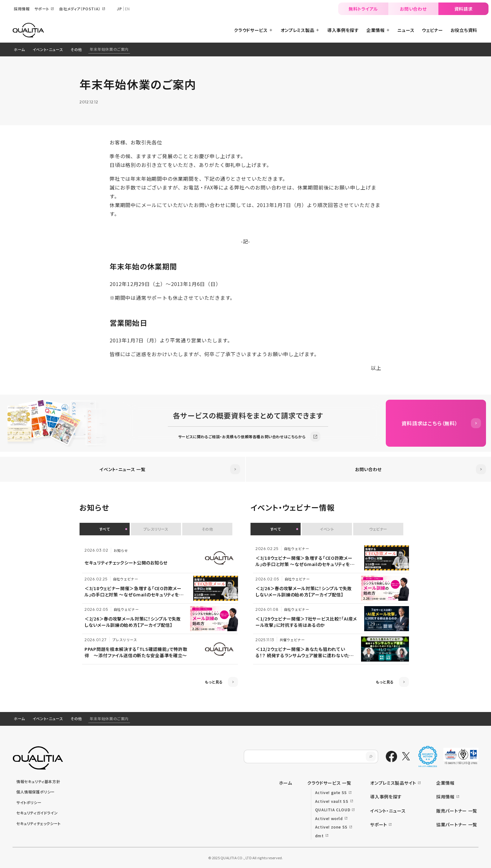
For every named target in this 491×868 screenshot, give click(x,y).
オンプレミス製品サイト (393, 783)
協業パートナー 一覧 (457, 824)
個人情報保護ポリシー (36, 792)
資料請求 (464, 9)
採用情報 (445, 797)
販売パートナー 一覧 (457, 811)
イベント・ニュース (48, 49)
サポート (379, 824)
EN (127, 9)
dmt (319, 836)
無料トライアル (363, 9)
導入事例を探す (386, 797)
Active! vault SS (332, 801)
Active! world (329, 818)
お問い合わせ (413, 9)
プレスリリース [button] (156, 529)
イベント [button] (327, 529)
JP (119, 9)
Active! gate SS (331, 792)
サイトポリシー (29, 802)
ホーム (19, 49)
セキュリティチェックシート (39, 823)
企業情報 (445, 783)
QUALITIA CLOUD (333, 810)
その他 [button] (207, 529)
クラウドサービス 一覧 (329, 783)
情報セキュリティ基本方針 (38, 781)
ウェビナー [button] (378, 529)
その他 (76, 49)
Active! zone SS (331, 827)
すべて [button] (105, 529)
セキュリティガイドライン (37, 813)
